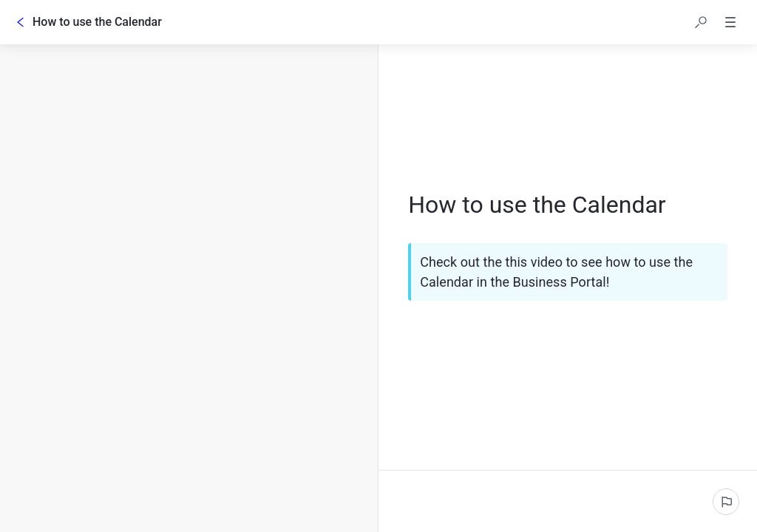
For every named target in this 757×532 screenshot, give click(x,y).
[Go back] (21, 22)
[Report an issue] (726, 502)
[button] (701, 22)
